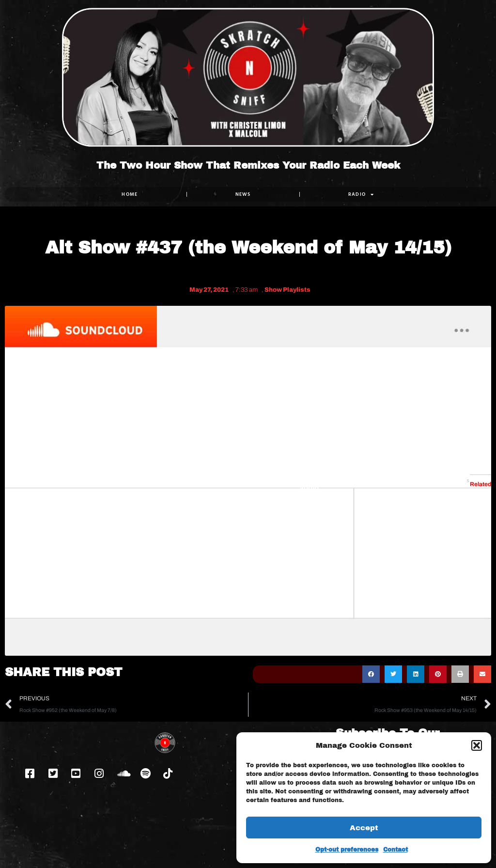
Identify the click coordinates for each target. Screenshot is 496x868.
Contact (395, 850)
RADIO (361, 194)
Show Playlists (287, 290)
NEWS (243, 194)
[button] (477, 745)
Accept (364, 828)
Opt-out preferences (347, 850)
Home (130, 194)
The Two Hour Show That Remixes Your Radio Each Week (248, 165)
